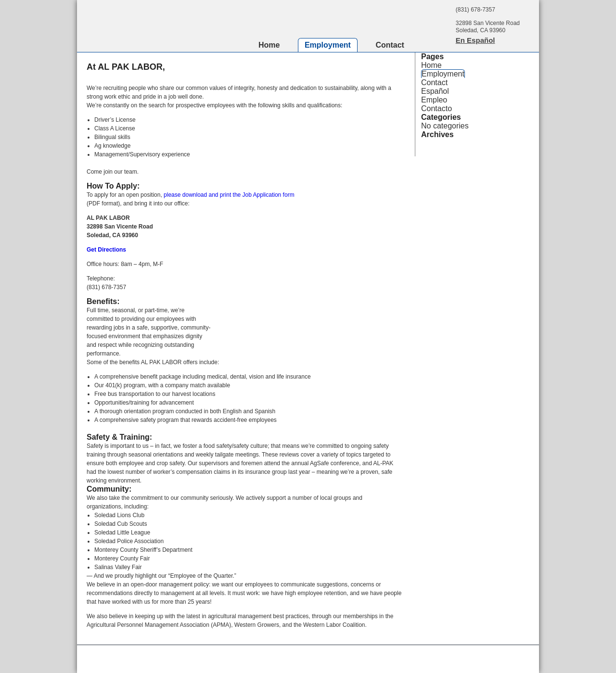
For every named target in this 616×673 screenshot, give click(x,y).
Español (435, 91)
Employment (328, 45)
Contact (390, 45)
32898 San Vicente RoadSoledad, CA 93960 (488, 27)
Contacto (436, 108)
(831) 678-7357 (475, 10)
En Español (475, 40)
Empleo (434, 100)
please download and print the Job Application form (229, 195)
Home (269, 45)
